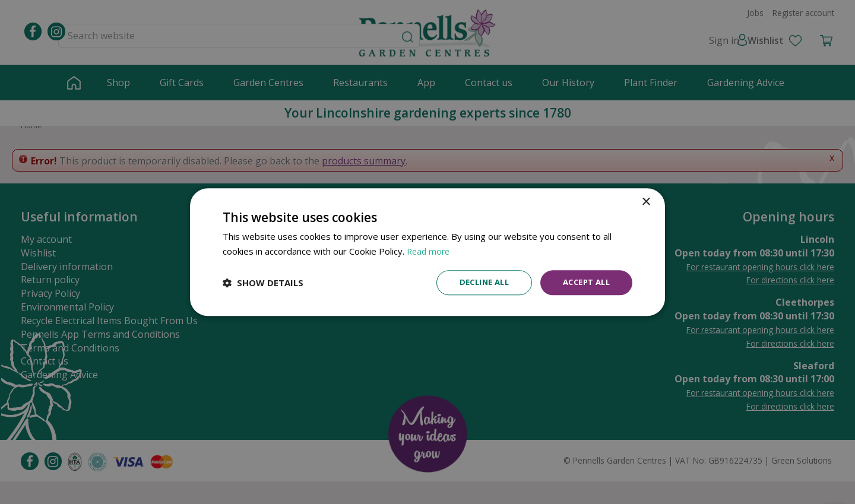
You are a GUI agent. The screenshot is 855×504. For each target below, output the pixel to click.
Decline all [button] (476, 282)
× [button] (646, 201)
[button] (263, 283)
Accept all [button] (583, 282)
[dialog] (427, 252)
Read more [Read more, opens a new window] (430, 250)
